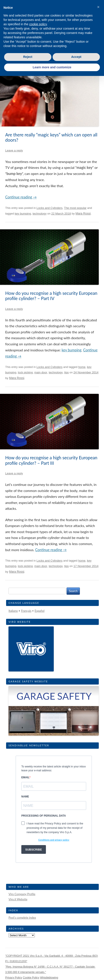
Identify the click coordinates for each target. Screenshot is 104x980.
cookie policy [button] (38, 24)
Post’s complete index (22, 918)
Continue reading (21, 197)
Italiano (13, 611)
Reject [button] (28, 57)
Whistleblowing (49, 978)
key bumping (23, 214)
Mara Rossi (83, 214)
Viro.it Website (18, 899)
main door (41, 372)
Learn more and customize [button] (52, 67)
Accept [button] (76, 57)
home (82, 367)
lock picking (25, 372)
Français (26, 611)
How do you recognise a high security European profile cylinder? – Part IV (51, 296)
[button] (98, 7)
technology (40, 214)
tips (66, 372)
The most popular (75, 208)
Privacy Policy (14, 978)
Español (39, 611)
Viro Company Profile (22, 894)
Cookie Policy (31, 978)
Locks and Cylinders (49, 208)
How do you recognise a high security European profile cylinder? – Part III (51, 460)
